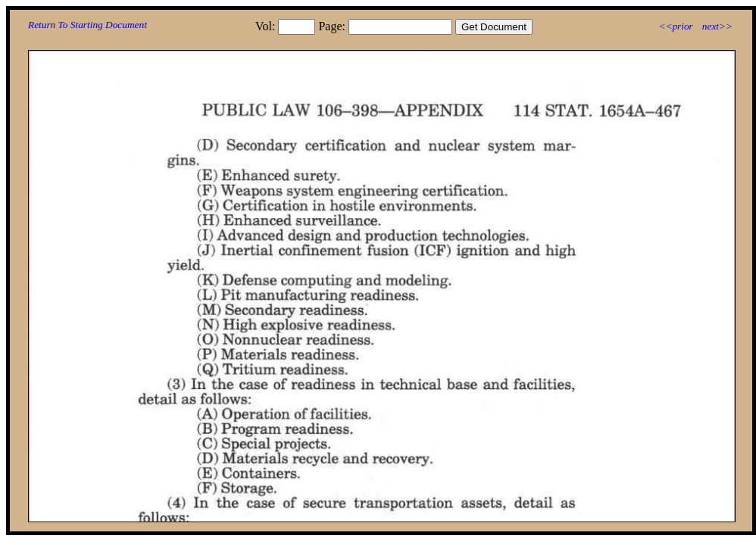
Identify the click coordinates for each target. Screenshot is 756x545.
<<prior (675, 26)
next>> (717, 26)
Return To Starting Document (87, 25)
